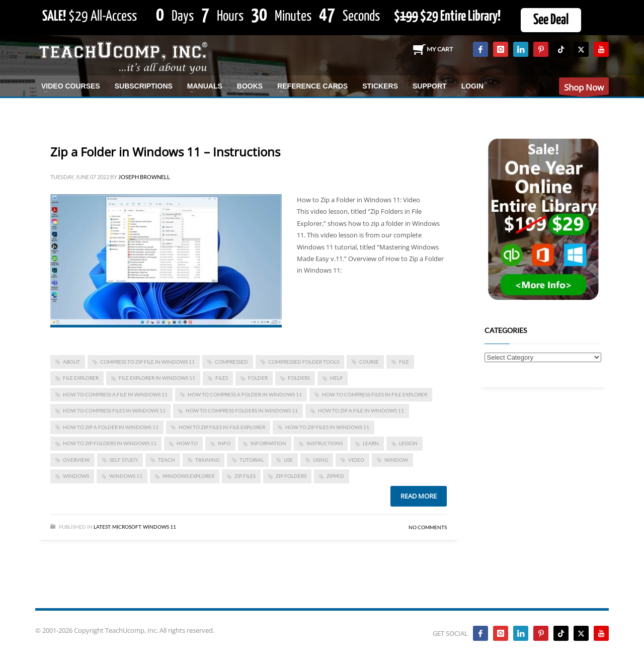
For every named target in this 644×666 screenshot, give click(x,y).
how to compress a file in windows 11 (115, 394)
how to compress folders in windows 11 (242, 410)
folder (258, 378)
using (320, 460)
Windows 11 (126, 476)
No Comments (428, 527)
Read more (419, 496)
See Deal (551, 20)
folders (299, 378)
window (396, 460)
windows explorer (188, 476)
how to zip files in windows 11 (327, 427)
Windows (76, 476)
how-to (187, 443)
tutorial (252, 460)
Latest (102, 527)
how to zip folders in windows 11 (110, 443)
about (71, 362)
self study (124, 460)
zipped (335, 476)
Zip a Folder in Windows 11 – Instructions (165, 152)
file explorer (81, 378)
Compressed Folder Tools (304, 362)
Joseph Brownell (144, 177)
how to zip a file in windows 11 (361, 410)
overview (76, 460)
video (356, 460)
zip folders (291, 476)
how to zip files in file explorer (222, 427)
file (404, 362)
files (222, 378)
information (268, 443)
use (288, 460)
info (224, 443)
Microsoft (127, 527)
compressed (231, 362)
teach (167, 460)
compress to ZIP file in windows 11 (147, 362)
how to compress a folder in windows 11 (245, 394)
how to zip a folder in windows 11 (111, 427)
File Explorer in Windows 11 (157, 378)
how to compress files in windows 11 (114, 410)
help (336, 378)
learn (371, 443)
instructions (325, 443)
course (369, 362)
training (207, 460)
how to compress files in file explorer (375, 394)
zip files (245, 476)
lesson (408, 443)
